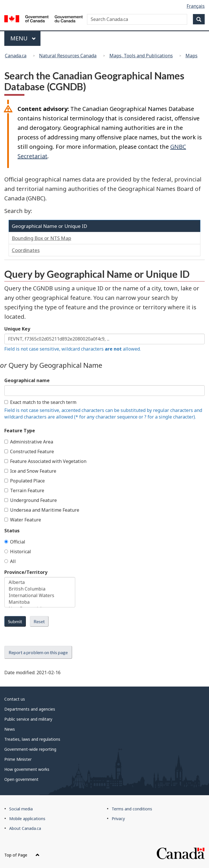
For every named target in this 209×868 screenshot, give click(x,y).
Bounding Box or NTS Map (41, 238)
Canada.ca (16, 56)
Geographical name (27, 380)
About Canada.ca (25, 828)
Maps (191, 56)
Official (15, 542)
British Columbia (40, 589)
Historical (18, 552)
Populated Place (25, 481)
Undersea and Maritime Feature (42, 510)
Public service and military (28, 719)
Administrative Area (29, 442)
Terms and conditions (132, 809)
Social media (21, 809)
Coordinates (26, 250)
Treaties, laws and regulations (32, 739)
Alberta (40, 582)
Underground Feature (31, 500)
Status (12, 531)
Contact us (15, 699)
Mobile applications (27, 819)
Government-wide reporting (30, 749)
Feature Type (20, 431)
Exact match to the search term (40, 402)
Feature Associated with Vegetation (45, 461)
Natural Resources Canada (68, 56)
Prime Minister (18, 759)
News (10, 729)
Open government (21, 779)
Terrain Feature (24, 490)
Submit (15, 621)
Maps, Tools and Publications (141, 56)
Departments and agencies (30, 709)
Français (196, 6)
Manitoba (40, 602)
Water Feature (23, 520)
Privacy (118, 819)
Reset (39, 621)
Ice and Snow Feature (30, 471)
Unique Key (17, 329)
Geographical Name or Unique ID (50, 226)
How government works (27, 769)
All (10, 561)
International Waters (40, 596)
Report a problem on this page (38, 652)
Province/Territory (26, 572)
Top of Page (22, 855)
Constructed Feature (29, 451)
